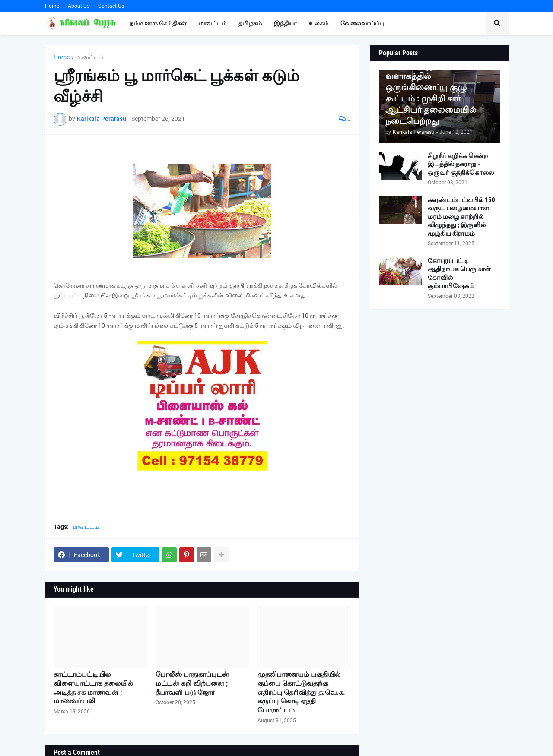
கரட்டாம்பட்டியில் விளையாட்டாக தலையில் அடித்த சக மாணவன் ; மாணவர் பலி (93, 688)
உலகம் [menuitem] (319, 23)
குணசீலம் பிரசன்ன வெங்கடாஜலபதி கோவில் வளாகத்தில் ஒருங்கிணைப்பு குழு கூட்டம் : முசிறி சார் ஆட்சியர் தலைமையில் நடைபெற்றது (437, 87)
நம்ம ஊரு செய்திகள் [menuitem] (158, 23)
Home (52, 6)
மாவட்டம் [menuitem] (213, 23)
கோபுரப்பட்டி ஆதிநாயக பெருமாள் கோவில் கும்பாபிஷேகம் (459, 274)
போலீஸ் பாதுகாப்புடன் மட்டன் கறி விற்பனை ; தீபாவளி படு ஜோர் (192, 683)
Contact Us (111, 6)
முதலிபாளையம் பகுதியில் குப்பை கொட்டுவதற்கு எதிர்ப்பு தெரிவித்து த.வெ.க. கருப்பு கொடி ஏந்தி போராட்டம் (301, 692)
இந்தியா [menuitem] (285, 23)
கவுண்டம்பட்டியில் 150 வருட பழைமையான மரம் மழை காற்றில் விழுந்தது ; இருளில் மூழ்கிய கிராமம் (461, 217)
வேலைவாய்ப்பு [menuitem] (362, 23)
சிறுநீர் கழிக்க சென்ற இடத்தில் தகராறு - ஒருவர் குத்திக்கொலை (461, 164)
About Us (79, 6)
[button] (497, 23)
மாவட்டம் (89, 57)
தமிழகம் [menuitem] (250, 23)
